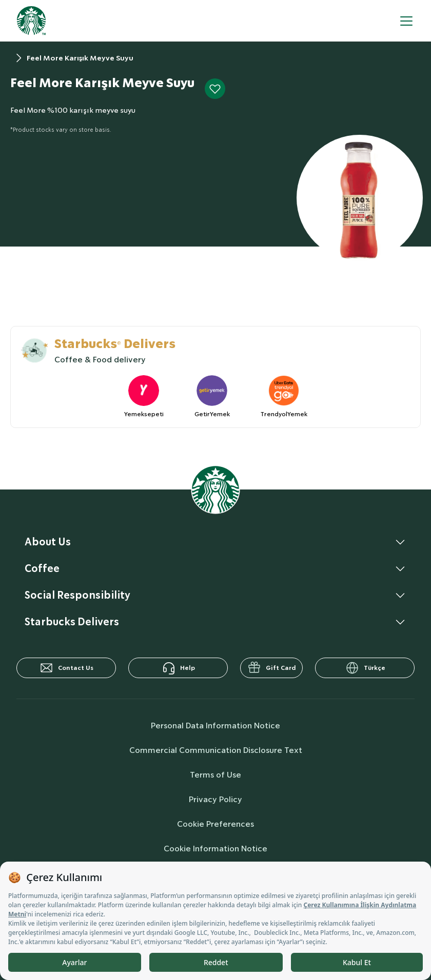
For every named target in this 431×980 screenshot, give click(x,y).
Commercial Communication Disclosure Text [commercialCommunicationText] (216, 750)
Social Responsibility (77, 595)
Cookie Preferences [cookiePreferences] (215, 824)
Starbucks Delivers (72, 622)
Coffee (42, 568)
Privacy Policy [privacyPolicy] (215, 799)
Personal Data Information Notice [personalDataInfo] (215, 726)
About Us (48, 542)
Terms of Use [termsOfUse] (215, 775)
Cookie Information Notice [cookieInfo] (215, 849)
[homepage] (31, 21)
